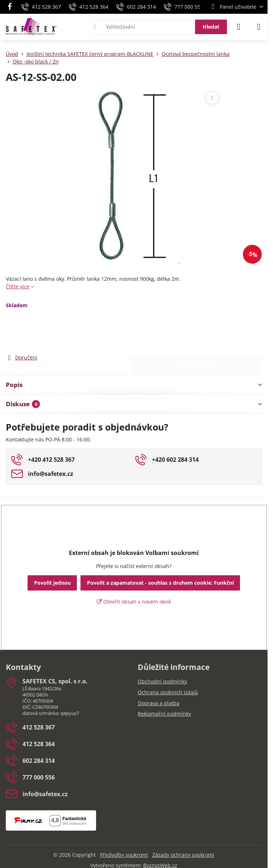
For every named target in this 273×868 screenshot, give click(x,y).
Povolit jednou (52, 583)
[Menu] (259, 27)
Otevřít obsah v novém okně (134, 602)
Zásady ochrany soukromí (183, 855)
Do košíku (196, 331)
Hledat (211, 27)
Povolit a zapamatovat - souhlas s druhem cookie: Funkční (160, 583)
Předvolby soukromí (124, 855)
